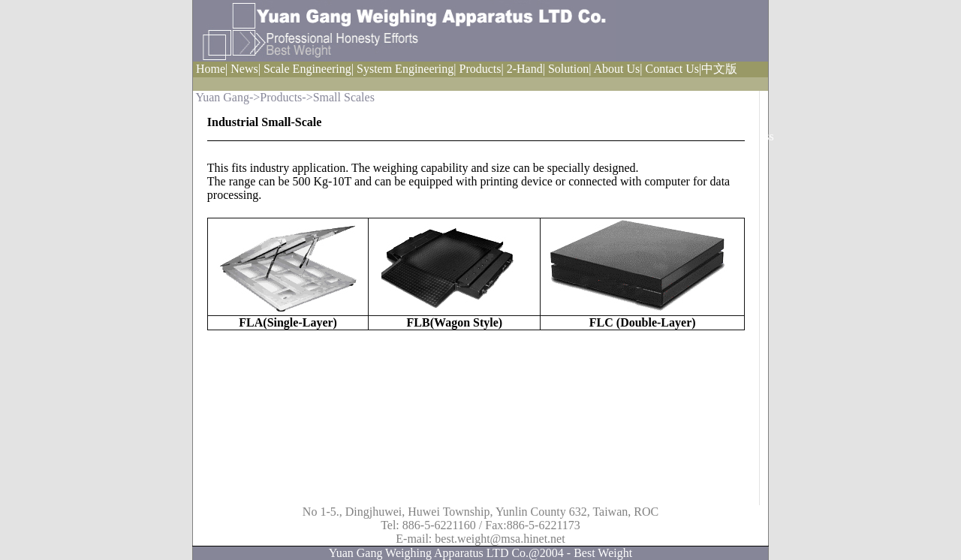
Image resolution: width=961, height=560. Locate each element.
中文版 (719, 69)
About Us (616, 69)
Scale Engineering (307, 69)
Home (211, 69)
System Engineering (405, 69)
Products (480, 69)
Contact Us (672, 69)
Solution (568, 69)
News (244, 69)
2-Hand (525, 69)
